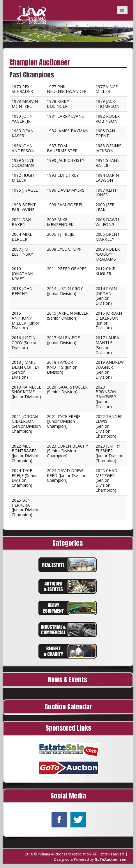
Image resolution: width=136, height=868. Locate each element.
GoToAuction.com (111, 859)
